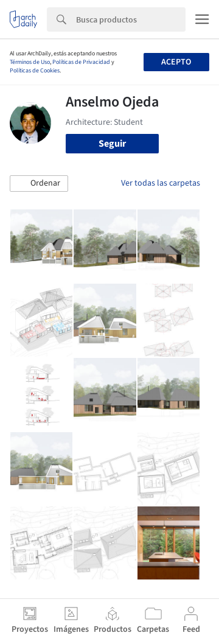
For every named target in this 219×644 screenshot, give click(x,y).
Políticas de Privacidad (81, 62)
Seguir (112, 144)
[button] (39, 184)
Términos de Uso (30, 62)
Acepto (176, 62)
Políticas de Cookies (35, 71)
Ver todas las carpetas (161, 183)
